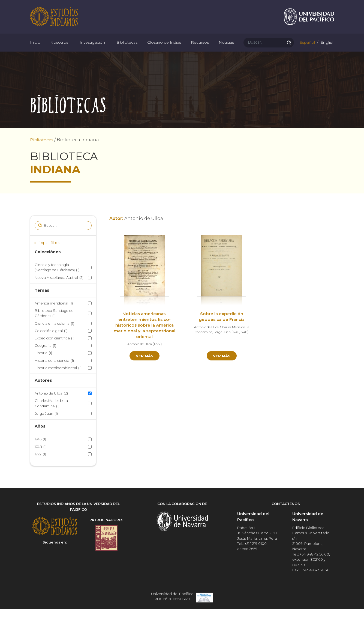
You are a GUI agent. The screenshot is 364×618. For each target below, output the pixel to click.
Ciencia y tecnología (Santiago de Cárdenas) (57, 278)
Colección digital (51, 341)
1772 (40, 464)
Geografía (45, 356)
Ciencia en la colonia (54, 334)
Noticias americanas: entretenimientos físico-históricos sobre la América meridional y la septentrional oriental (145, 335)
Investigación (92, 49)
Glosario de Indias (164, 49)
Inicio (35, 49)
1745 (40, 450)
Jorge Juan (46, 424)
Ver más (144, 366)
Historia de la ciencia (54, 371)
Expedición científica (55, 348)
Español (307, 49)
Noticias (226, 49)
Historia (43, 363)
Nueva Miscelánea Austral (59, 288)
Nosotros (59, 49)
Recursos (200, 49)
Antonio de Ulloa (51, 404)
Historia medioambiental (58, 378)
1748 (41, 457)
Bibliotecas (127, 49)
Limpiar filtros (48, 253)
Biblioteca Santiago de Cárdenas (54, 324)
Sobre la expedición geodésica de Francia (222, 327)
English (327, 49)
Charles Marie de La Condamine (51, 414)
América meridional (54, 314)
